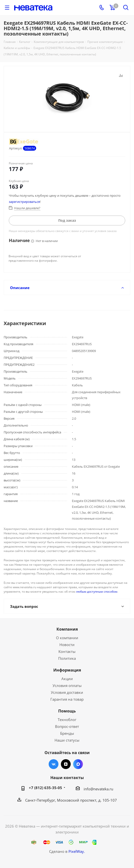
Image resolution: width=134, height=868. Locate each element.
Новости (67, 645)
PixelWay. (77, 851)
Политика (67, 658)
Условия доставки (67, 692)
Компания (67, 629)
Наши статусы (67, 740)
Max (78, 764)
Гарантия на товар (67, 699)
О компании (67, 638)
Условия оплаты (67, 685)
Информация (67, 670)
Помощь (67, 711)
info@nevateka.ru (98, 789)
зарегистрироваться (24, 202)
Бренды (67, 733)
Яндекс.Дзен (66, 764)
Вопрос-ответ (67, 726)
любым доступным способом (97, 592)
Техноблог (67, 720)
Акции (67, 679)
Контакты (67, 651)
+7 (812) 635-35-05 (45, 788)
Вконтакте (54, 764)
